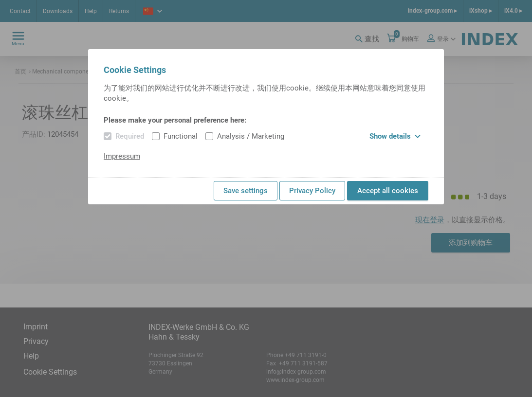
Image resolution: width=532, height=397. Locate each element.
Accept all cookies (388, 191)
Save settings (246, 191)
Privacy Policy (312, 191)
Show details (395, 136)
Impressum (122, 156)
